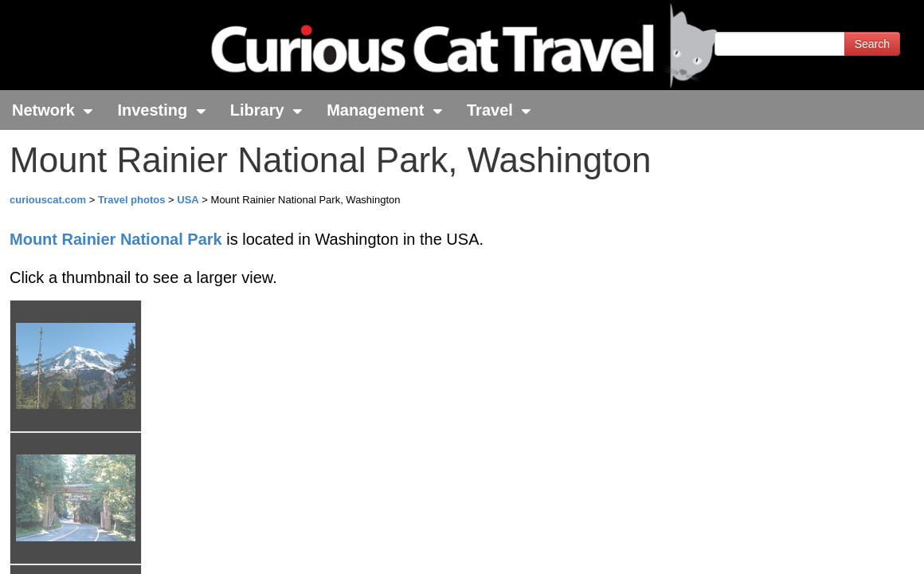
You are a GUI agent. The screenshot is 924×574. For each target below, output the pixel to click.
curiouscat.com (48, 200)
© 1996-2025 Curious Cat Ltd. (97, 548)
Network (53, 110)
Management (385, 110)
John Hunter (202, 483)
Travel (499, 110)
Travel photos (133, 200)
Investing (161, 110)
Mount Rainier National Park (116, 239)
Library (266, 110)
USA (188, 200)
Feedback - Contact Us (846, 548)
